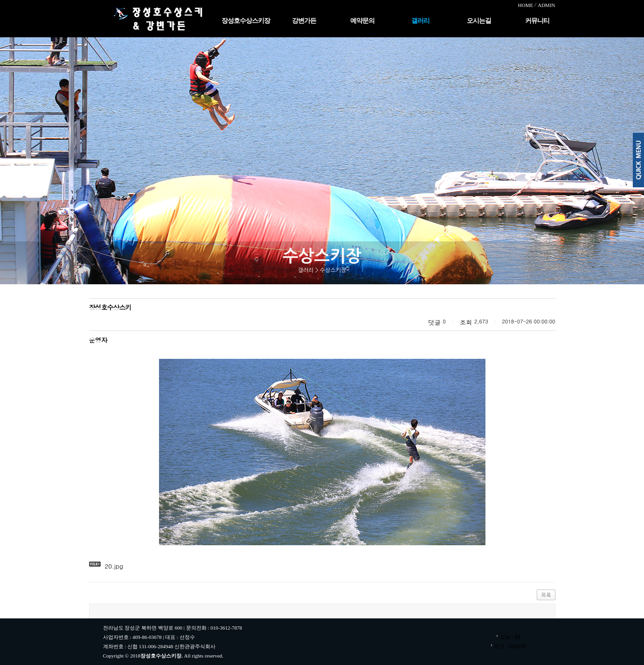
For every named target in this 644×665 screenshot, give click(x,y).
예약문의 (362, 21)
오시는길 (479, 21)
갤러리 (420, 21)
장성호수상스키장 (246, 21)
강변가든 (304, 21)
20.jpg (114, 566)
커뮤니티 (537, 21)
